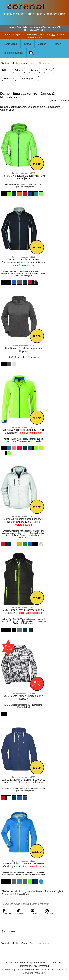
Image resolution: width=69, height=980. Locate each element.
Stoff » (49, 70)
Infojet (37, 973)
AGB (36, 966)
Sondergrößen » (29, 79)
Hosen (57, 44)
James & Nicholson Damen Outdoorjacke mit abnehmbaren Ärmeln (24, 261)
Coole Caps (10, 44)
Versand (44, 966)
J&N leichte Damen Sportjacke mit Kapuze (24, 697)
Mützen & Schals (13, 53)
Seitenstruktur (41, 963)
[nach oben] (9, 931)
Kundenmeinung (23, 963)
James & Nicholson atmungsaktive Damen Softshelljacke (24, 520)
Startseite (6, 63)
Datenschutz (56, 963)
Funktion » (9, 79)
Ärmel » (34, 70)
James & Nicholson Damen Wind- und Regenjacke (24, 177)
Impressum (26, 966)
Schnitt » (19, 70)
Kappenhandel (59, 970)
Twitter (20, 912)
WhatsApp (50, 912)
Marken (9, 963)
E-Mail (35, 912)
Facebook (7, 912)
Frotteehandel (32, 970)
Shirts (27, 44)
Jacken (42, 44)
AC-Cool (46, 970)
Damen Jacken (30, 63)
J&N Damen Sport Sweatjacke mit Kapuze (24, 350)
